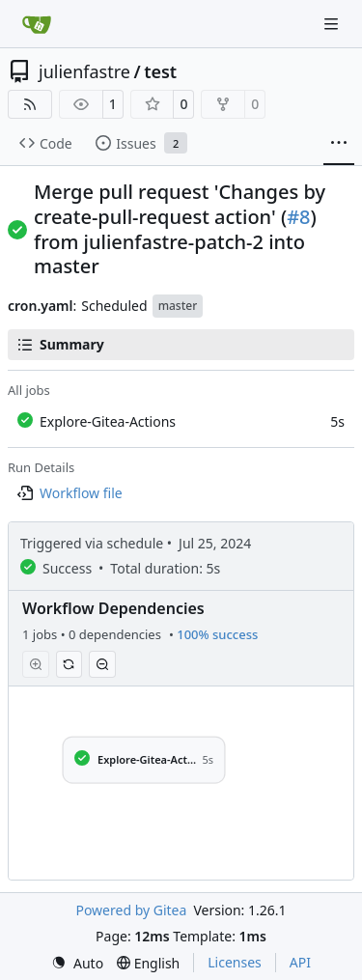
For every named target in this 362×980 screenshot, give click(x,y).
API (300, 962)
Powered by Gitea (131, 910)
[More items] (339, 144)
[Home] (37, 24)
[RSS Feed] (30, 104)
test (160, 71)
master (178, 306)
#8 (298, 217)
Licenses (235, 962)
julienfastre (84, 71)
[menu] (77, 963)
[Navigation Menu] (333, 24)
